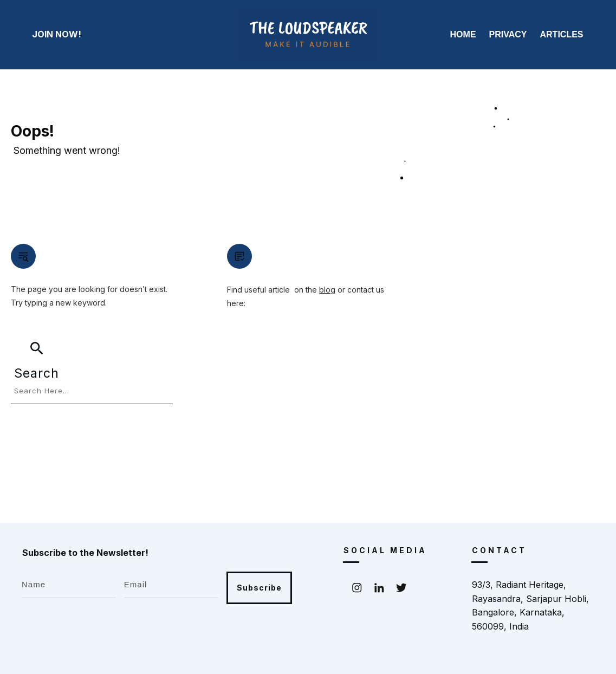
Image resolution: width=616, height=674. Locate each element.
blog (327, 290)
